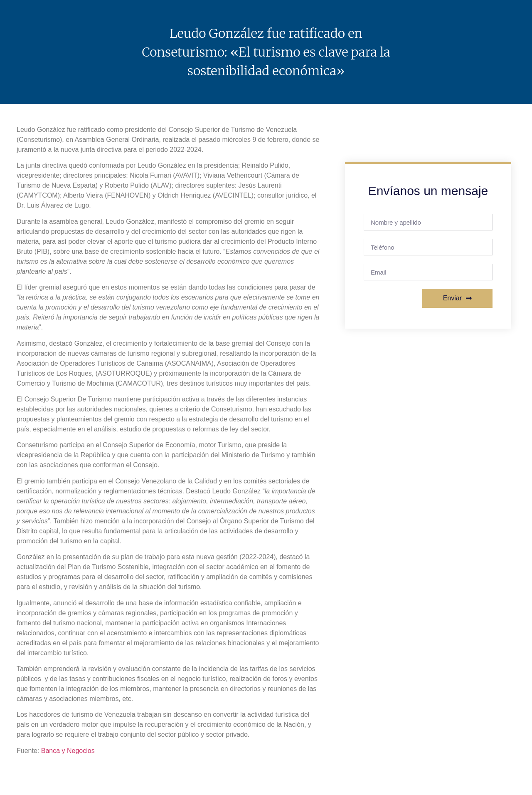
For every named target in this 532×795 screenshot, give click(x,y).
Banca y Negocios (68, 751)
